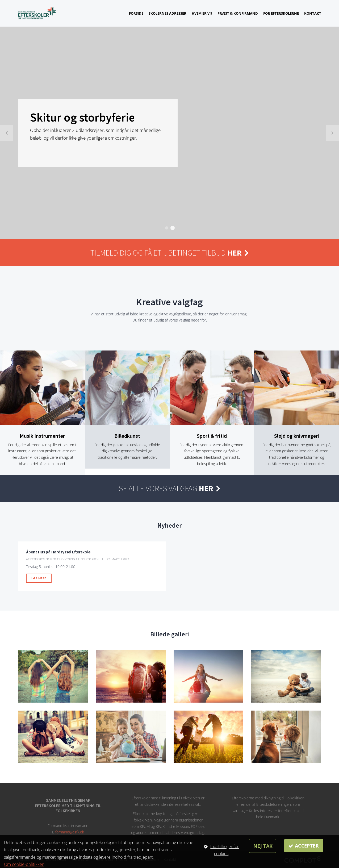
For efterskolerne (281, 13)
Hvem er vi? (202, 13)
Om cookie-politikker (24, 864)
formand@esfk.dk (70, 832)
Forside (136, 13)
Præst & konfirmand (238, 13)
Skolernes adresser (168, 13)
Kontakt (313, 13)
